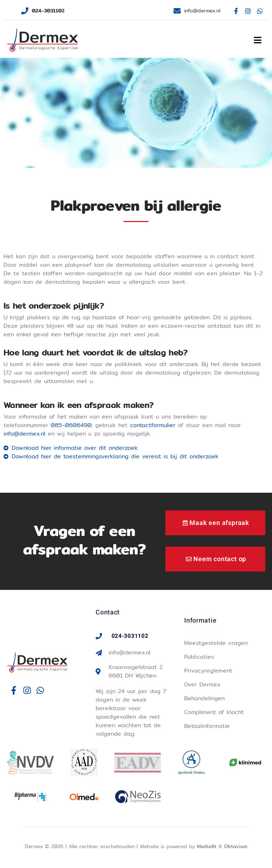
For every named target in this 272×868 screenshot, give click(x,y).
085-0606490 (71, 425)
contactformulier (153, 425)
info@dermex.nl (24, 434)
